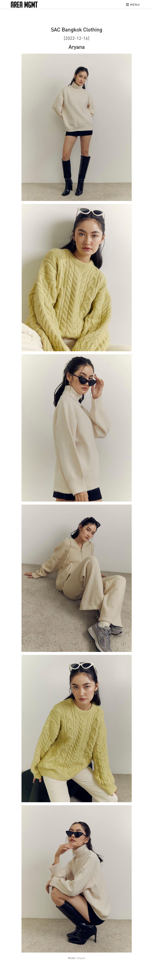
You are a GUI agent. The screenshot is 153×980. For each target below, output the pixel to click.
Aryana (81, 958)
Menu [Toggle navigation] (133, 5)
